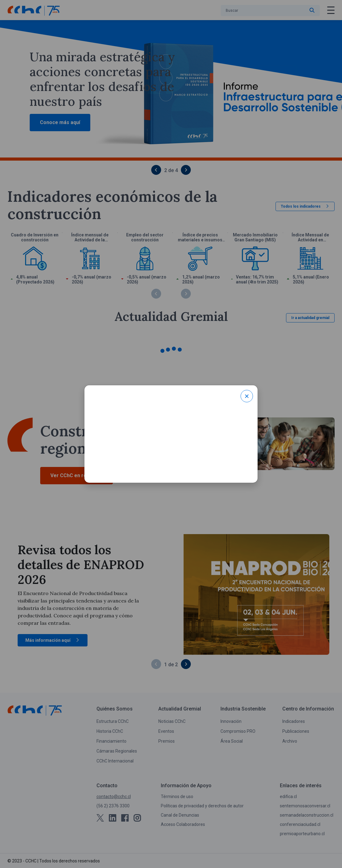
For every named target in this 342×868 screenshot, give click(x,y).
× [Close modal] (247, 396)
